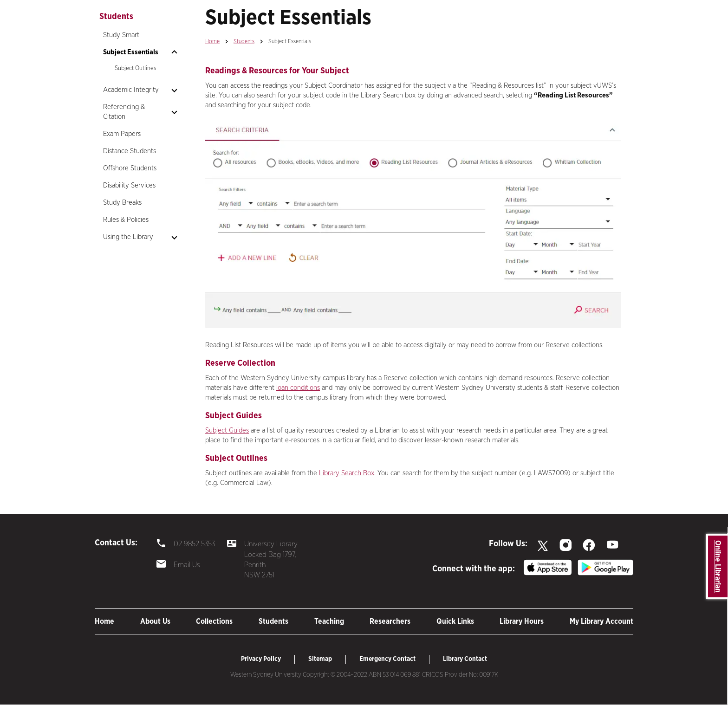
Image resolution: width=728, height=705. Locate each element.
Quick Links (455, 621)
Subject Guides (227, 430)
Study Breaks (122, 203)
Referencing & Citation (124, 112)
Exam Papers (122, 134)
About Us (155, 621)
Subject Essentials (131, 52)
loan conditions (298, 388)
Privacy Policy (261, 659)
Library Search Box (347, 473)
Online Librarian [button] (718, 566)
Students (244, 41)
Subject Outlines (136, 68)
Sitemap (320, 659)
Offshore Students (130, 168)
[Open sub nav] (174, 52)
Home (212, 41)
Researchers (390, 621)
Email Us (187, 565)
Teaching (329, 621)
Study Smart (121, 35)
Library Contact (465, 659)
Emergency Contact (387, 659)
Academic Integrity (131, 90)
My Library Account (601, 621)
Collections (214, 621)
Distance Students (130, 151)
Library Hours (522, 621)
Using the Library (128, 237)
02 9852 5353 (194, 544)
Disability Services (129, 185)
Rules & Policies (126, 220)
